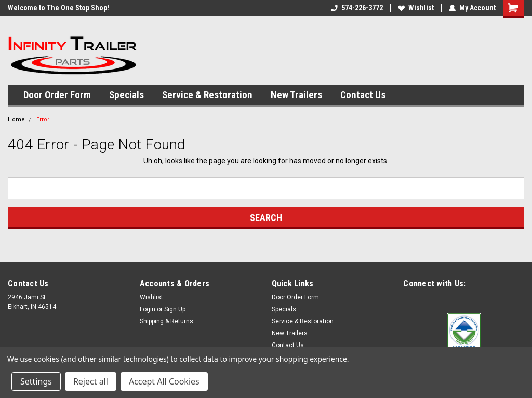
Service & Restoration (207, 95)
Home (16, 120)
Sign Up (175, 309)
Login (148, 309)
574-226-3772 (357, 8)
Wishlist (416, 8)
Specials (127, 95)
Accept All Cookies (164, 381)
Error (43, 120)
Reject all (91, 381)
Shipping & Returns (167, 321)
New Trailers (296, 95)
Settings (36, 381)
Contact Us (363, 95)
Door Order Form (57, 95)
